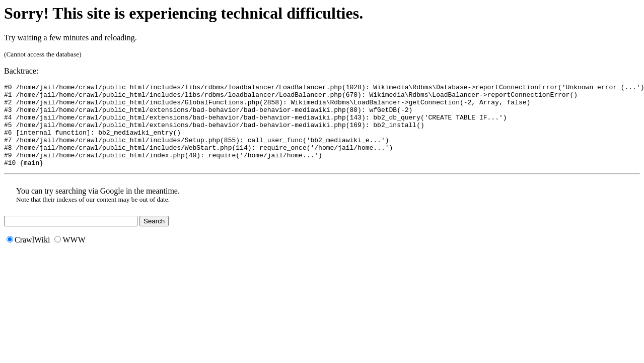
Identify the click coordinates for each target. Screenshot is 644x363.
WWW (70, 256)
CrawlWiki (28, 256)
